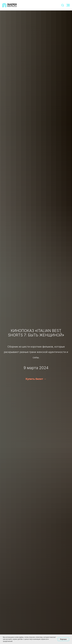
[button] (63, 5)
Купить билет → (36, 379)
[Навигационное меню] (68, 5)
